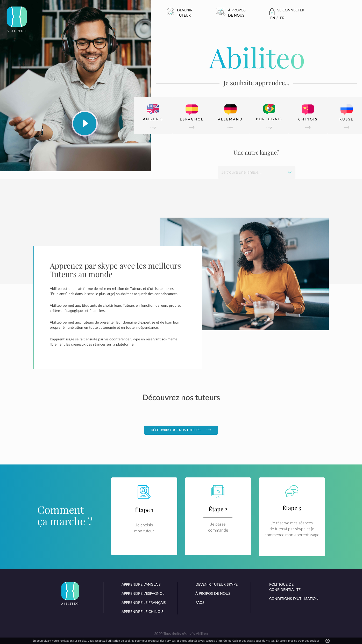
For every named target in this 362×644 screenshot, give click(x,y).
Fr (282, 18)
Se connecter (291, 10)
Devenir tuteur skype (217, 585)
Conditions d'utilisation (294, 599)
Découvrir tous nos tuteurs (181, 430)
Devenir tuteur (185, 13)
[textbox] (257, 172)
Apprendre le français (144, 603)
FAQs (200, 603)
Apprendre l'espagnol (143, 594)
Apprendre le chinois (143, 612)
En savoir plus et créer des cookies (298, 641)
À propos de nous (237, 13)
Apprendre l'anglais (141, 585)
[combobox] (257, 172)
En (273, 18)
